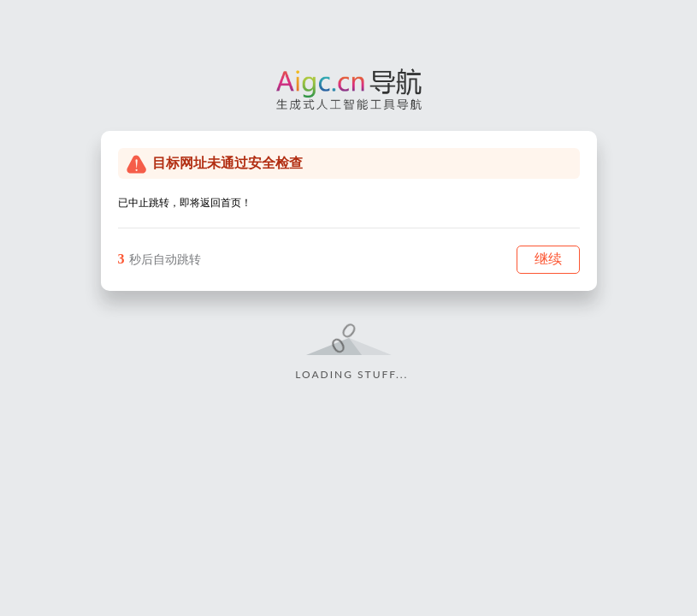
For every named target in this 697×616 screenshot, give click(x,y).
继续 (548, 259)
